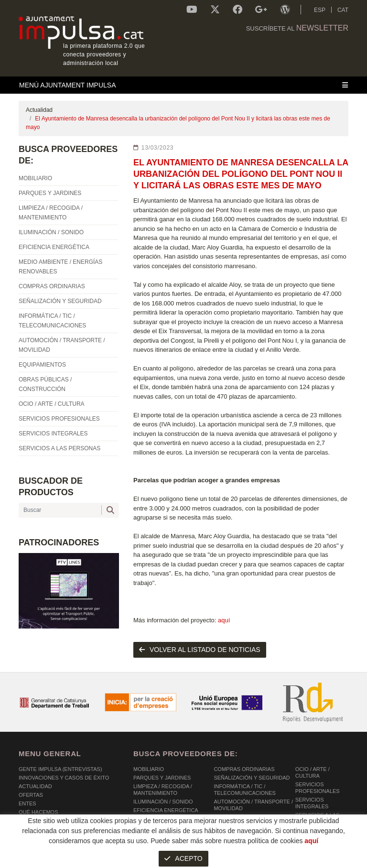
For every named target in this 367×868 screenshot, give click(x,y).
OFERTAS (31, 795)
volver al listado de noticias (200, 650)
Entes (27, 803)
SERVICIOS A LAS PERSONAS (318, 818)
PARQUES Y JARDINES (162, 778)
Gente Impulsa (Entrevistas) (60, 769)
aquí (224, 620)
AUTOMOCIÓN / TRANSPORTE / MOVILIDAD (253, 805)
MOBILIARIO (149, 769)
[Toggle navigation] (183, 85)
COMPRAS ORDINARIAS (244, 769)
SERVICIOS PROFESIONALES (318, 788)
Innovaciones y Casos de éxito (64, 778)
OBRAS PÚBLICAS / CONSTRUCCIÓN (238, 829)
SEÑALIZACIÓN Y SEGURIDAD (252, 778)
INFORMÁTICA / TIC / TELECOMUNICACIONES (245, 790)
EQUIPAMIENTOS (235, 817)
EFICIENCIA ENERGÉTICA (166, 810)
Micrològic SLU (292, 859)
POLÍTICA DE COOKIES (48, 858)
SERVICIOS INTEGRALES (312, 803)
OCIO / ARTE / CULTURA (313, 772)
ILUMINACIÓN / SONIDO (163, 802)
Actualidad (39, 110)
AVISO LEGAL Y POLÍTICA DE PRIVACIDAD (142, 858)
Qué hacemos (38, 812)
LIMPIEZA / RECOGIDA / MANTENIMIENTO (163, 790)
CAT (343, 10)
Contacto (33, 829)
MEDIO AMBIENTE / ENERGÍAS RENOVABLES (172, 822)
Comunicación (39, 821)
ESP (320, 10)
